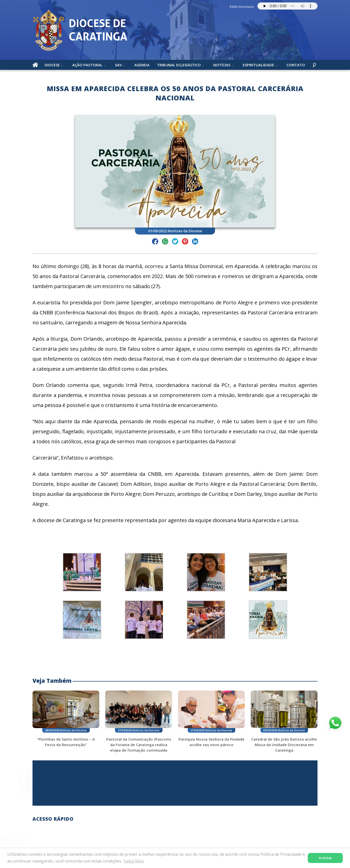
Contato (296, 65)
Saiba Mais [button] (134, 861)
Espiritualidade (258, 65)
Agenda (142, 65)
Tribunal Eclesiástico (179, 65)
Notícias (222, 65)
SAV (118, 65)
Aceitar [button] (325, 858)
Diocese (52, 65)
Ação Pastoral (87, 65)
